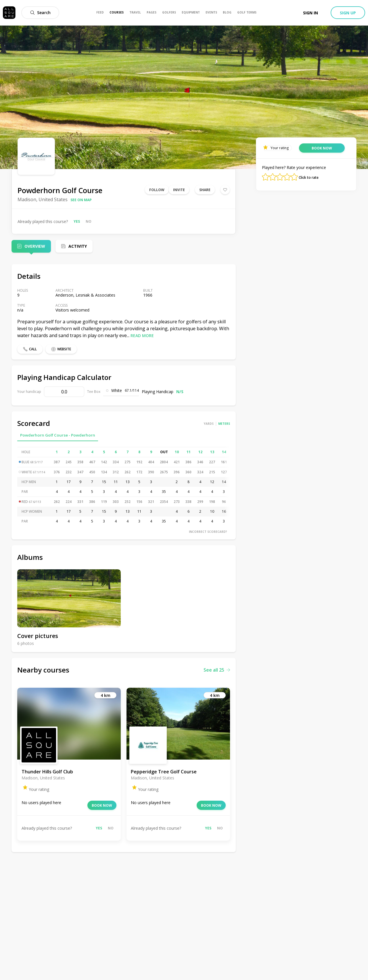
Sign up (348, 13)
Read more (142, 336)
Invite (179, 190)
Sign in (310, 13)
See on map (81, 200)
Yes (77, 221)
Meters (224, 424)
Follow (157, 190)
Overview (35, 246)
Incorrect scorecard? (208, 532)
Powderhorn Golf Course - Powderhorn (58, 435)
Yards (209, 424)
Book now (102, 805)
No (89, 221)
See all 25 (217, 670)
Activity (78, 246)
